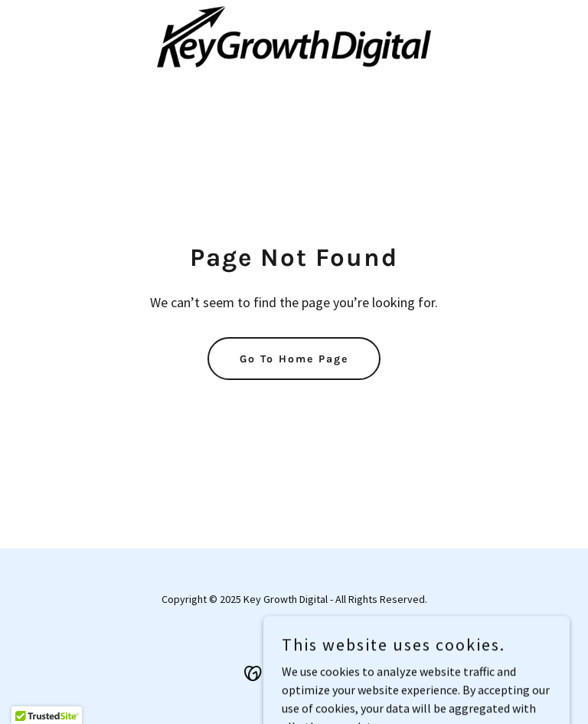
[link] (294, 37)
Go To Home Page (294, 359)
